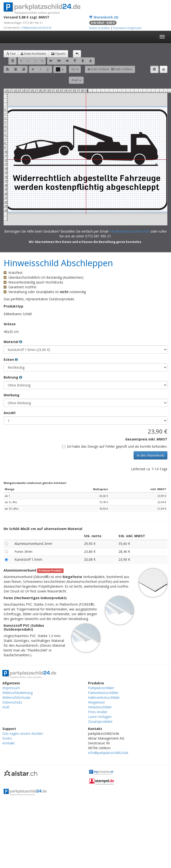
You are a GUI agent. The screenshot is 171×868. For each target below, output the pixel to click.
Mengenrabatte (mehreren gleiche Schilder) (35, 483)
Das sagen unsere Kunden (23, 733)
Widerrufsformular (17, 697)
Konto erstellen (100, 28)
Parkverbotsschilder (103, 693)
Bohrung (13, 377)
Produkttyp (13, 306)
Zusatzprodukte (100, 721)
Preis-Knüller (98, 712)
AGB (6, 707)
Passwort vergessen (127, 28)
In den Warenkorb (150, 455)
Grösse (10, 324)
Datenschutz (12, 702)
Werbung (12, 395)
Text (11, 54)
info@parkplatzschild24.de (36, 28)
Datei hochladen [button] (33, 54)
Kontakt (9, 743)
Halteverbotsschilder (104, 697)
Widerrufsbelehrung (18, 693)
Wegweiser (97, 702)
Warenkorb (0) (104, 17)
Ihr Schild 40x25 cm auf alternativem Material (43, 529)
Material (13, 342)
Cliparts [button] (58, 54)
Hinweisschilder (100, 707)
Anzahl (9, 413)
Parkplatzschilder (101, 688)
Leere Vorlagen (100, 717)
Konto (7, 738)
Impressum (11, 688)
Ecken (11, 359)
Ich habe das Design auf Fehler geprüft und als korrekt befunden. (115, 446)
